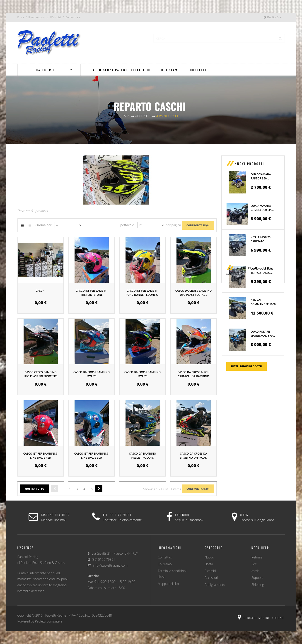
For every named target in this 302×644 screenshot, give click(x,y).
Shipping (258, 585)
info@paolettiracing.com (110, 565)
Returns (257, 557)
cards (255, 571)
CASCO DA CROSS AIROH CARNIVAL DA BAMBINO (194, 374)
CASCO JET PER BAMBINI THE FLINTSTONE (92, 293)
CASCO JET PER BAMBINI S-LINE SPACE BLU (92, 456)
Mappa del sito (168, 584)
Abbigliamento (215, 585)
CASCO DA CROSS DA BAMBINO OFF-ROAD (193, 456)
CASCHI (41, 291)
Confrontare (73, 17)
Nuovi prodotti (250, 163)
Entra (21, 17)
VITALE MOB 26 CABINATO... (261, 239)
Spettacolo (126, 225)
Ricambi (210, 571)
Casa (126, 116)
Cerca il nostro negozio (261, 618)
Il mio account (37, 17)
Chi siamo (165, 564)
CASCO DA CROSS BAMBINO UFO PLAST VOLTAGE (194, 293)
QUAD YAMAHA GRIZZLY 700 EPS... (263, 208)
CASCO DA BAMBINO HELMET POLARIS (142, 456)
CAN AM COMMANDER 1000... (264, 302)
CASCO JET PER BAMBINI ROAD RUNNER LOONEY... (143, 293)
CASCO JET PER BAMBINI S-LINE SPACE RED (41, 456)
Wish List (56, 17)
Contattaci (165, 557)
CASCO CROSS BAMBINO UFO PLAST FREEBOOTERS (41, 374)
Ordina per (44, 225)
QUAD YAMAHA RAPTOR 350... (261, 176)
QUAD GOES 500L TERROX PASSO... (262, 271)
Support (257, 578)
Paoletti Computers (49, 621)
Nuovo (209, 557)
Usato (209, 564)
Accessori (211, 578)
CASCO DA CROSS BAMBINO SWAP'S (92, 374)
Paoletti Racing (56, 615)
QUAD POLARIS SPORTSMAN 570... (263, 334)
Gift (254, 564)
